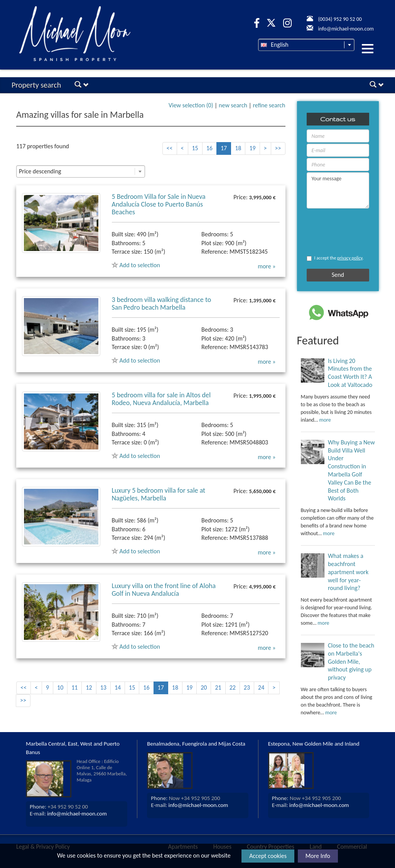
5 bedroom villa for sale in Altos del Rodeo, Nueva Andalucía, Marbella (161, 399)
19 (252, 148)
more (325, 420)
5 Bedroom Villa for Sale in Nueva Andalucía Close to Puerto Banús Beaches (159, 204)
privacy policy (350, 258)
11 (74, 687)
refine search (269, 105)
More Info (318, 856)
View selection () (191, 105)
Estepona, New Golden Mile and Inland (314, 744)
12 (89, 687)
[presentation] (329, 232)
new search (233, 105)
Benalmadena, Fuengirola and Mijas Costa (196, 744)
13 (103, 687)
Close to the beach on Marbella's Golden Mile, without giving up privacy (351, 661)
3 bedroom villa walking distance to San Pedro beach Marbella (162, 303)
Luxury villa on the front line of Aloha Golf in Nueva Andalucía (164, 590)
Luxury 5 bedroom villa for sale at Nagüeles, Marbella (159, 494)
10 (60, 687)
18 (238, 148)
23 (247, 687)
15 (195, 148)
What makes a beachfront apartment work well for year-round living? (348, 572)
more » (267, 266)
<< (170, 148)
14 (118, 687)
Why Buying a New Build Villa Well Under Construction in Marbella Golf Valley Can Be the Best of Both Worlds (351, 470)
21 (218, 687)
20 (204, 687)
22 (233, 687)
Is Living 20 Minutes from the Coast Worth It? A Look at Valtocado (350, 373)
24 (261, 687)
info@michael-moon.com (77, 814)
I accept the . (335, 258)
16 (209, 148)
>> (278, 148)
